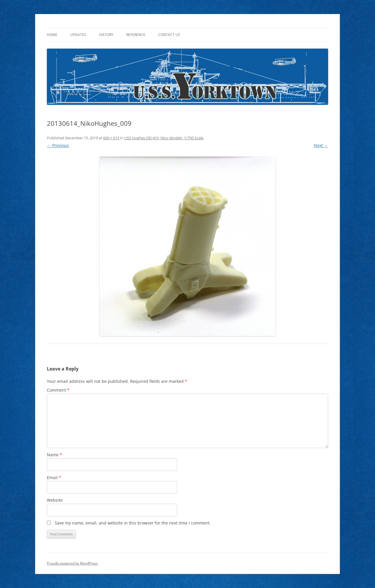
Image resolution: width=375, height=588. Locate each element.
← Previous (58, 145)
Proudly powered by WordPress (72, 563)
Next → (321, 145)
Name (54, 455)
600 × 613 (111, 138)
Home (52, 35)
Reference (136, 35)
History (106, 35)
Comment (58, 390)
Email (54, 478)
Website (55, 500)
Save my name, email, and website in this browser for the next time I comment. (133, 523)
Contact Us (169, 35)
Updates (78, 35)
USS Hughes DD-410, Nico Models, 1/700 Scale (164, 138)
